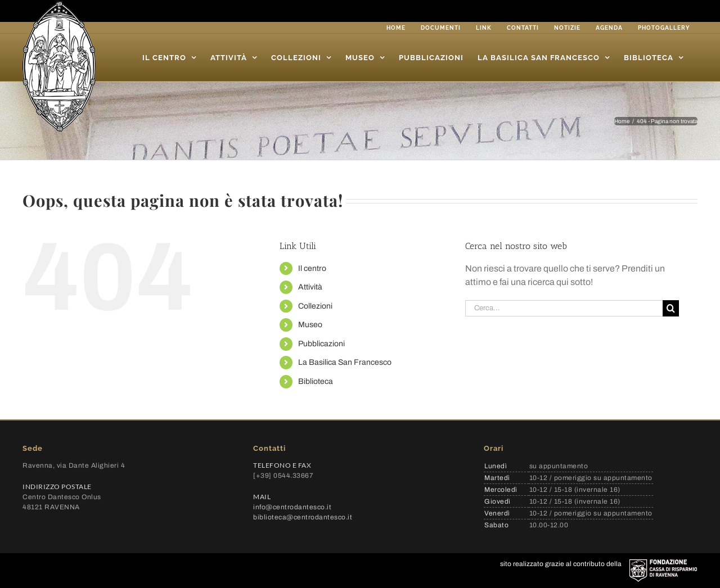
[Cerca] (671, 308)
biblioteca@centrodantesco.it (303, 517)
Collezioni (315, 306)
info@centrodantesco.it (292, 507)
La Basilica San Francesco (345, 362)
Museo (310, 325)
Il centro (312, 268)
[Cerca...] (564, 308)
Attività (310, 287)
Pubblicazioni (321, 344)
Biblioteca (316, 381)
